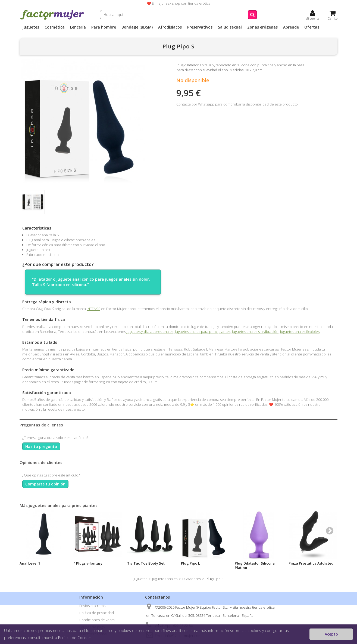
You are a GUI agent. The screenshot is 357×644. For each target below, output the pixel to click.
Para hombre (104, 27)
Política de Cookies (75, 638)
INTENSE (93, 309)
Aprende (291, 27)
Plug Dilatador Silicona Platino (255, 565)
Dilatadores (192, 579)
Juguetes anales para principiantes (203, 332)
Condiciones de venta (97, 620)
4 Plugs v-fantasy (88, 563)
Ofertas (312, 27)
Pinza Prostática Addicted (311, 563)
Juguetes (31, 27)
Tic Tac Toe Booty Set (146, 563)
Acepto (331, 634)
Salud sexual (230, 27)
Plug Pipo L (190, 563)
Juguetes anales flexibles (300, 332)
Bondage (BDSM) (137, 27)
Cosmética (55, 27)
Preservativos (200, 27)
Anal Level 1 (30, 563)
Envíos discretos (92, 606)
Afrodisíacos (170, 27)
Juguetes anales (165, 579)
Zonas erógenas (262, 27)
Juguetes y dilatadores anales (150, 332)
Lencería (78, 27)
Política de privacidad (97, 613)
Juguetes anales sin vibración (255, 332)
